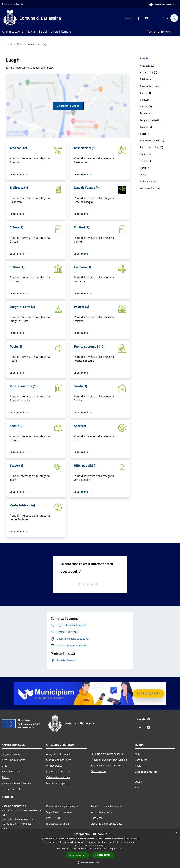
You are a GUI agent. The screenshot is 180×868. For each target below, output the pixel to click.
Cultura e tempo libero (59, 760)
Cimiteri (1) (146, 100)
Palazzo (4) (146, 127)
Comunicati (141, 760)
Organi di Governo (12, 754)
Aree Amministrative (13, 760)
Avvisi (138, 766)
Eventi (139, 787)
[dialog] (90, 849)
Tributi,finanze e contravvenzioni (109, 760)
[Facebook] (137, 18)
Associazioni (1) (148, 72)
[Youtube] (145, 18)
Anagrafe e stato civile (59, 754)
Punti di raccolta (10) (151, 147)
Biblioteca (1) (147, 79)
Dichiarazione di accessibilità (106, 824)
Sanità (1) (145, 154)
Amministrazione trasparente (107, 806)
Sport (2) (145, 168)
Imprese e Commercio (58, 771)
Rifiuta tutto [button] (103, 855)
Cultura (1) (146, 106)
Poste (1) (145, 134)
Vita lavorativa (54, 766)
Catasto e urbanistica (58, 777)
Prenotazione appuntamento (62, 806)
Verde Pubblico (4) (150, 188)
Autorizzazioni (99, 771)
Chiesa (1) (145, 93)
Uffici (5, 766)
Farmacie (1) (147, 113)
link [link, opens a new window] (121, 848)
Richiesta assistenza (58, 824)
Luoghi (139, 782)
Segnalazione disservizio (60, 812)
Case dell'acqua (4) (150, 86)
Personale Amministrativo (16, 783)
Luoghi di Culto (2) (150, 120)
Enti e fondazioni (11, 771)
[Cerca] (174, 18)
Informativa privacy (101, 812)
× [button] (176, 833)
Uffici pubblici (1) (149, 181)
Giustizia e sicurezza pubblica (107, 754)
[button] (90, 862)
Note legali (97, 818)
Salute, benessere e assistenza (108, 765)
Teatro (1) (145, 175)
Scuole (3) (145, 161)
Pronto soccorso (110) (152, 140)
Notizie (139, 754)
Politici (6, 777)
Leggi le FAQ (53, 818)
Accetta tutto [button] (77, 855)
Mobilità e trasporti (57, 783)
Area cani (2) (147, 66)
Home (9, 44)
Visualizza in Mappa (68, 106)
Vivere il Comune (27, 44)
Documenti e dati (11, 789)
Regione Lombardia (13, 4)
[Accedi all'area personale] (162, 4)
